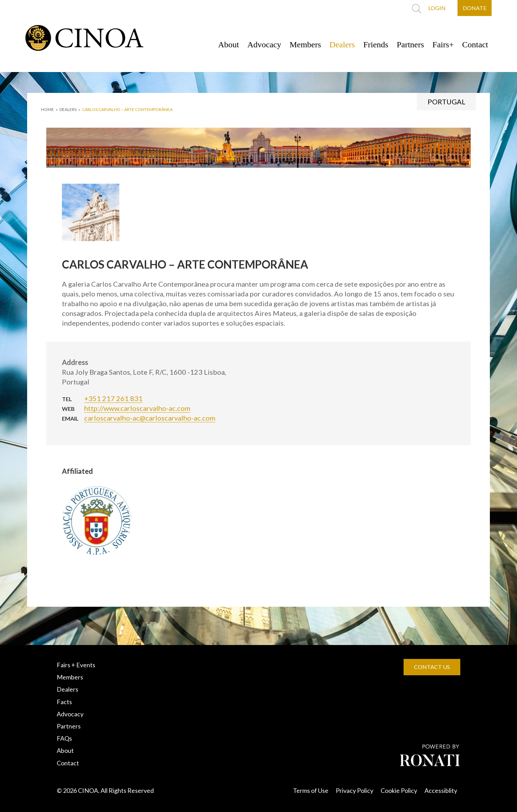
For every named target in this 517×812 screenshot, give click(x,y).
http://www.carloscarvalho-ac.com (137, 408)
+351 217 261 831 (113, 398)
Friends (376, 45)
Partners (410, 45)
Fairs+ (443, 45)
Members (305, 45)
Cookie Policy (399, 790)
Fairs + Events (76, 665)
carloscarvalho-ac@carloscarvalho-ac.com (150, 418)
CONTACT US (432, 667)
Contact (475, 45)
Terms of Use (311, 790)
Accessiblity (441, 790)
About (229, 45)
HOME (47, 109)
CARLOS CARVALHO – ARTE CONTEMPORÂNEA (127, 109)
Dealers (342, 45)
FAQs (64, 738)
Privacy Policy (355, 790)
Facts (64, 702)
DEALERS (68, 109)
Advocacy (264, 45)
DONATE (475, 8)
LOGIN (437, 8)
